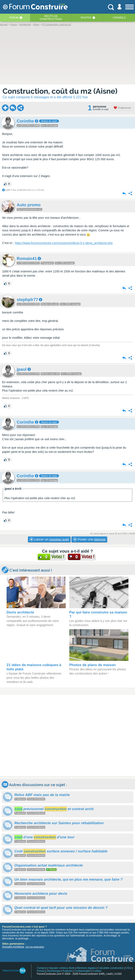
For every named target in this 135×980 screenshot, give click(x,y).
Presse (41, 971)
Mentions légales (86, 968)
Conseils (119, 18)
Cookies (97, 971)
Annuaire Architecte (13, 947)
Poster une (89, 539)
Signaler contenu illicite (62, 968)
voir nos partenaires (35, 947)
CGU (129, 968)
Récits (51, 18)
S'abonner (122, 108)
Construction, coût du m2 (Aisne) (60, 91)
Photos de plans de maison (93, 665)
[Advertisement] (67, 735)
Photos (86, 18)
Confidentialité (82, 971)
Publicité (67, 971)
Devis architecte (20, 612)
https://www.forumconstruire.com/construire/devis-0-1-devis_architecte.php (64, 243)
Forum (14, 18)
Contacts (42, 968)
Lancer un (49, 539)
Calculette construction (111, 968)
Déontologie (54, 971)
